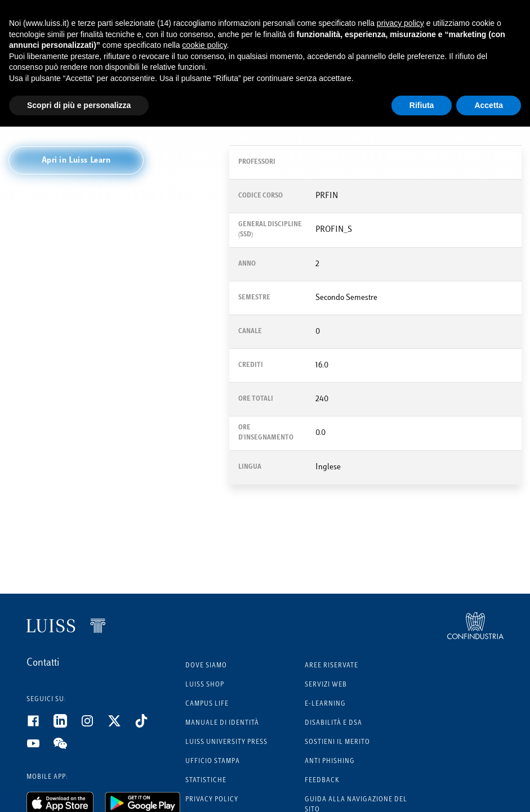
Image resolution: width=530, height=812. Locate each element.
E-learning (325, 704)
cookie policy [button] (204, 45)
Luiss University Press (226, 743)
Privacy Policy (212, 800)
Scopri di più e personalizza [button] (79, 105)
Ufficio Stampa (213, 762)
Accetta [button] (489, 105)
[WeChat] (67, 748)
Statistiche (206, 781)
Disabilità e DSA (333, 723)
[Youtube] (40, 748)
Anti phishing (330, 762)
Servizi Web (326, 685)
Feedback (322, 781)
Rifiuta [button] (422, 105)
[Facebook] (40, 725)
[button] (76, 160)
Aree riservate (331, 666)
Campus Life (207, 704)
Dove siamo (206, 666)
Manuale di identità (222, 723)
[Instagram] (94, 725)
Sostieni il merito (337, 743)
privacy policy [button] (400, 23)
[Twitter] (121, 725)
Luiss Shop (205, 685)
